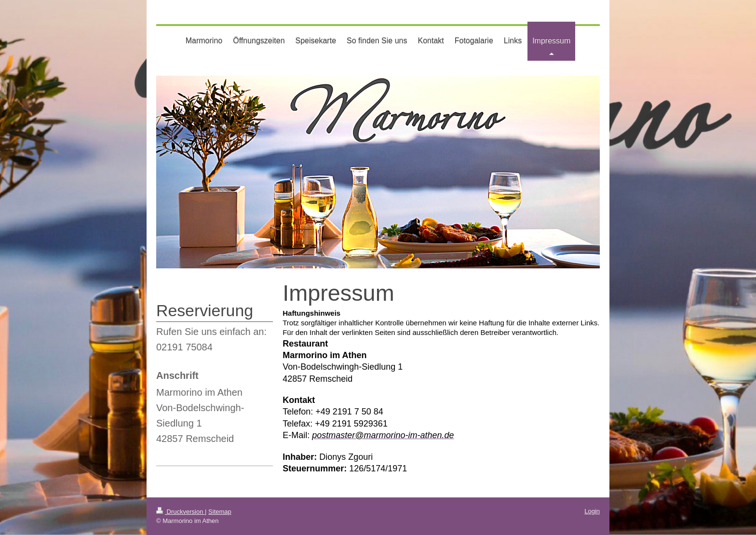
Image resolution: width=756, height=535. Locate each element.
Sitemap (220, 512)
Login (592, 511)
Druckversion (181, 512)
